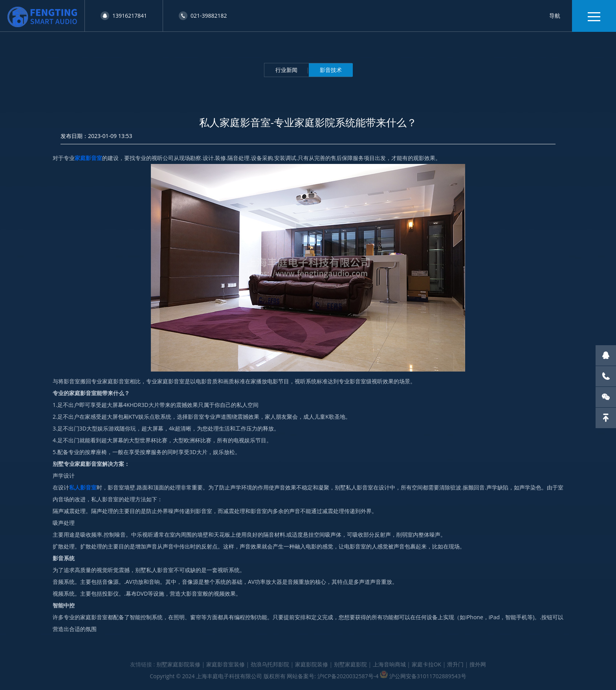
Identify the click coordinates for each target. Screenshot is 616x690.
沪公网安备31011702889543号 (428, 676)
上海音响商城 (389, 664)
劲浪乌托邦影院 (270, 664)
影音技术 (331, 70)
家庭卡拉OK (426, 664)
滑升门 (455, 664)
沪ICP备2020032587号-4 (348, 676)
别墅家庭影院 (350, 664)
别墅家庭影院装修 (178, 664)
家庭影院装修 (312, 664)
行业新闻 (286, 70)
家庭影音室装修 (225, 664)
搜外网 (478, 664)
